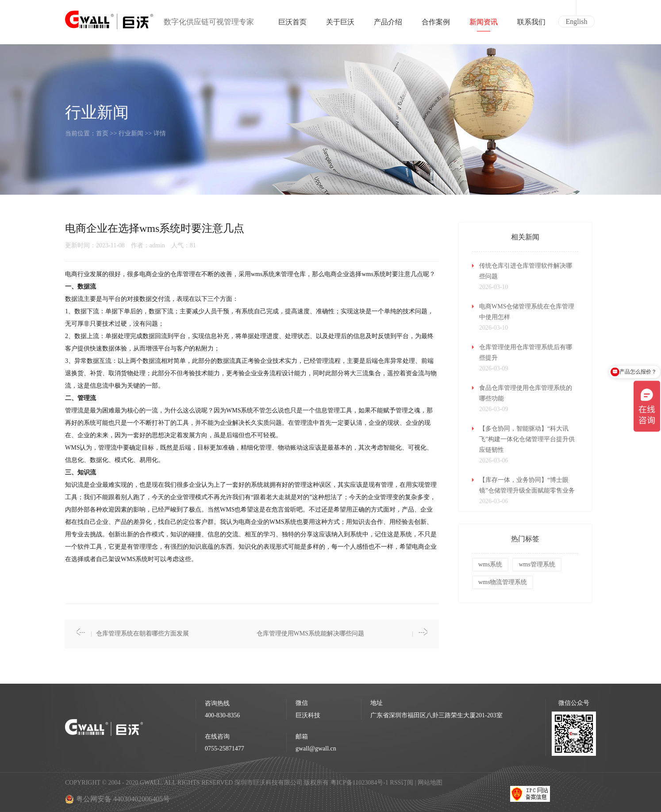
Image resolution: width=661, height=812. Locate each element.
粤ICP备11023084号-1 (360, 783)
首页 (102, 133)
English (577, 21)
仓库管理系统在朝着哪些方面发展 (142, 633)
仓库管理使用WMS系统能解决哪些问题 (310, 633)
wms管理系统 (537, 564)
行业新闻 (131, 133)
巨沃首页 (292, 25)
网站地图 (430, 783)
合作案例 (436, 25)
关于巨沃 (340, 25)
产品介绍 (388, 25)
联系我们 (531, 25)
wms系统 (490, 564)
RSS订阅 (402, 783)
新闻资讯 (484, 25)
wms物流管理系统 (503, 582)
